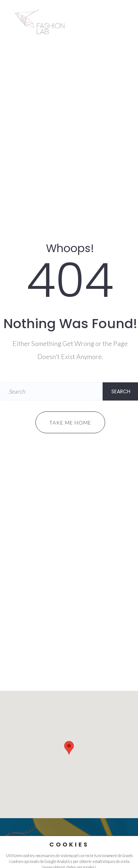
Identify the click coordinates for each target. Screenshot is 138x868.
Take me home (70, 423)
